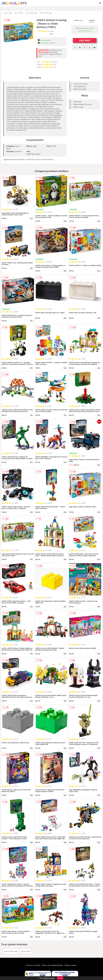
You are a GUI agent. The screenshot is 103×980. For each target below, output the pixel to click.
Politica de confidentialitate (52, 965)
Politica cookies (71, 965)
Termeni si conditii (33, 965)
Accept (60, 978)
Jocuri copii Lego (32, 13)
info (31, 218)
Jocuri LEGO (19, 13)
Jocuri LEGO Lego (46, 13)
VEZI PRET (85, 40)
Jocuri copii (8, 13)
